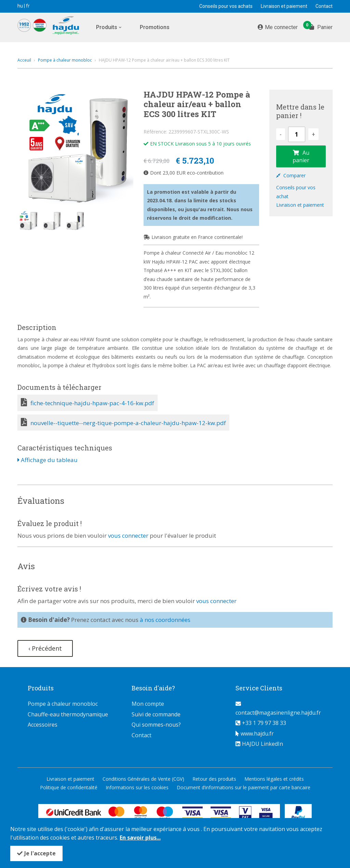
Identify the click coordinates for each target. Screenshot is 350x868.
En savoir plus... (140, 838)
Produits (107, 27)
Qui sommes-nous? (156, 725)
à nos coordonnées (165, 620)
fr (28, 6)
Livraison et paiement (284, 6)
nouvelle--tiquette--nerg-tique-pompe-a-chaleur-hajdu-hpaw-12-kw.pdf (128, 423)
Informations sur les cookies (137, 787)
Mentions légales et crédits (274, 779)
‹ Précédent (45, 648)
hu (20, 6)
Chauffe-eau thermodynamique (68, 714)
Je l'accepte (40, 853)
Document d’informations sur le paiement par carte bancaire (244, 787)
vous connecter (128, 535)
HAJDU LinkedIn (262, 744)
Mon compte (148, 704)
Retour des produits (214, 779)
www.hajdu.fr (257, 733)
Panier (321, 27)
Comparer (291, 175)
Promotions (155, 27)
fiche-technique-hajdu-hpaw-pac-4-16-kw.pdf (92, 403)
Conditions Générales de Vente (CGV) (143, 779)
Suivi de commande (156, 714)
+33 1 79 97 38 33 (264, 723)
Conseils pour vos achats (226, 6)
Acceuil (24, 60)
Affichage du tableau (48, 460)
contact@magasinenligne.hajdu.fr (278, 713)
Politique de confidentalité (69, 787)
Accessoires (43, 725)
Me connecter (281, 27)
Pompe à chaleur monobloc (65, 60)
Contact (324, 6)
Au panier (301, 156)
